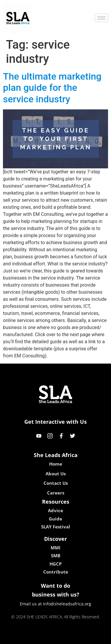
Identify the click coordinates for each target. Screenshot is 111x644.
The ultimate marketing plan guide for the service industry (52, 88)
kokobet (18, 637)
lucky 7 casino (70, 637)
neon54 (94, 637)
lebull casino (40, 637)
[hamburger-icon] (101, 18)
